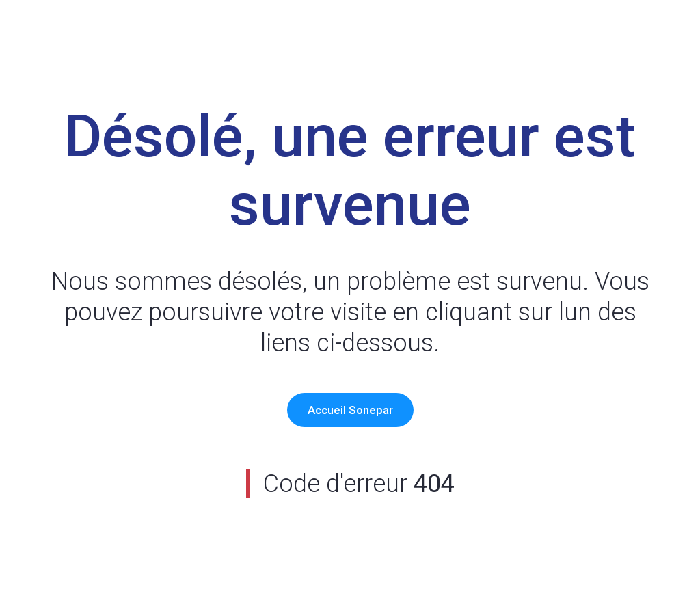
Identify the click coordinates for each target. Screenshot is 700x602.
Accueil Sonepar (350, 410)
